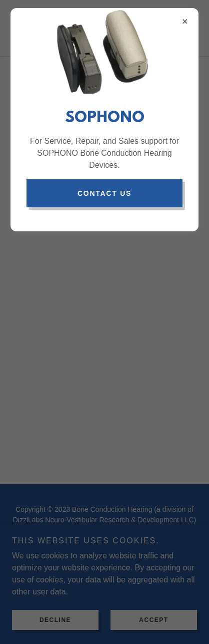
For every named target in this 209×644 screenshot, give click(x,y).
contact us (104, 193)
